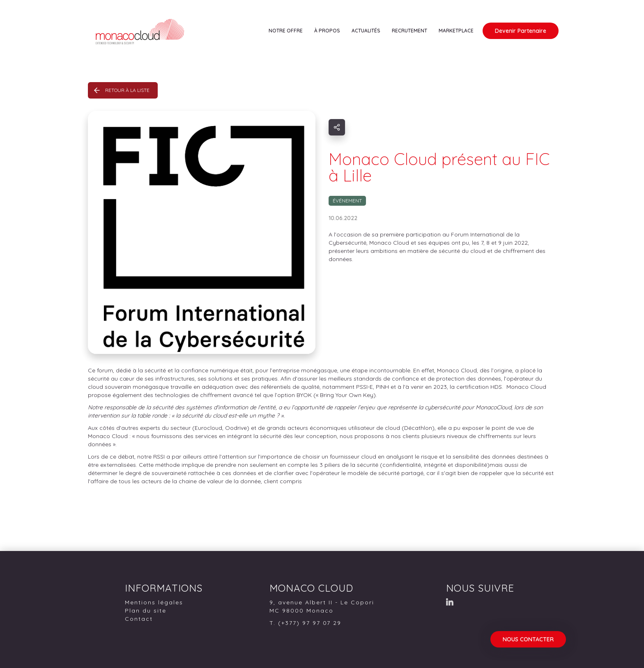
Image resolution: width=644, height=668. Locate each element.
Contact (139, 619)
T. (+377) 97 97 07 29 (305, 623)
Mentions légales (154, 602)
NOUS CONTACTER (528, 639)
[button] (286, 31)
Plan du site (146, 611)
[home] (160, 38)
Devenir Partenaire (521, 31)
